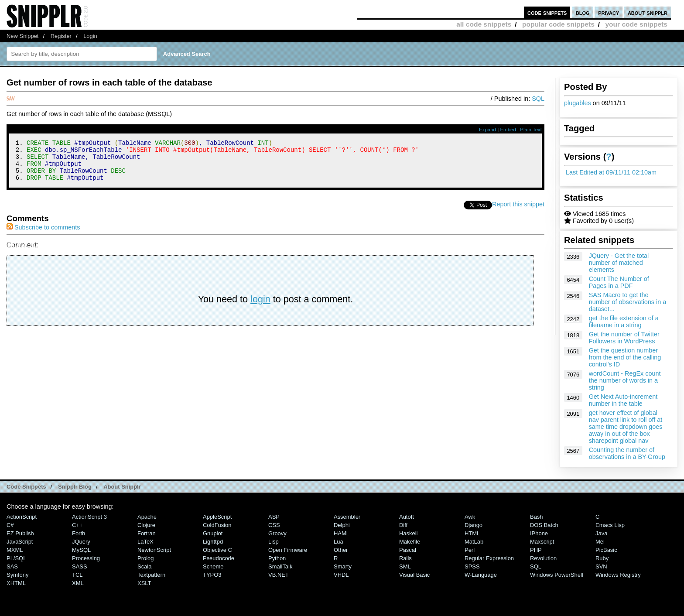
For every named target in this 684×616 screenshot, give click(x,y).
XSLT (144, 583)
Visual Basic (414, 575)
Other (341, 550)
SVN (601, 566)
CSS (274, 525)
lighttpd (213, 542)
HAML (342, 533)
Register (61, 36)
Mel (600, 542)
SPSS (472, 566)
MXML (15, 550)
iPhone (539, 533)
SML (405, 566)
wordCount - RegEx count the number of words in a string (625, 380)
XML (78, 583)
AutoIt (407, 517)
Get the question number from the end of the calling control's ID (625, 357)
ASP (274, 517)
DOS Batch (544, 525)
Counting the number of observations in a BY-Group (627, 453)
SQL (538, 99)
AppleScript (217, 517)
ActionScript (22, 517)
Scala (144, 566)
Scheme (213, 566)
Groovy (277, 533)
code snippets (547, 12)
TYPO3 (212, 575)
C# (10, 525)
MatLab (474, 542)
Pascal (408, 550)
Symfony (17, 575)
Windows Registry (618, 575)
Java (601, 533)
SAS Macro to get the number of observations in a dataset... (628, 302)
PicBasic (606, 550)
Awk (470, 517)
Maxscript (542, 542)
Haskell (408, 533)
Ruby (602, 558)
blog (583, 12)
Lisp (274, 542)
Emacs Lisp (610, 525)
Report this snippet (518, 212)
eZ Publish (20, 533)
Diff (403, 525)
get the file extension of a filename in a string (624, 322)
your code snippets (636, 24)
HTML (472, 533)
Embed (508, 130)
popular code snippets (558, 24)
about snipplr (648, 12)
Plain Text (531, 130)
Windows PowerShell (557, 575)
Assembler (347, 517)
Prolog (145, 558)
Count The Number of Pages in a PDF (619, 282)
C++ (77, 525)
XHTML (16, 583)
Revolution (543, 558)
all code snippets (484, 24)
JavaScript (20, 542)
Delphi (342, 525)
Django (474, 525)
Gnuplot (213, 533)
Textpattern (151, 575)
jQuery (81, 542)
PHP (536, 550)
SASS (80, 566)
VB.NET (279, 575)
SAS (12, 566)
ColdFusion (217, 525)
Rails (405, 558)
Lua (339, 542)
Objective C (217, 550)
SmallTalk (280, 566)
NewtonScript (154, 550)
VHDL (341, 575)
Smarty (343, 566)
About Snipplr (122, 487)
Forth (79, 533)
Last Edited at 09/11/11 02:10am (611, 172)
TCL (77, 575)
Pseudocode (219, 558)
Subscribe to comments (43, 235)
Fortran (147, 533)
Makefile (410, 542)
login (260, 307)
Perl (470, 550)
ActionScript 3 (89, 517)
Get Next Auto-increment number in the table (623, 400)
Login (90, 36)
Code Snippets (26, 487)
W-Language (481, 575)
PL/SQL (16, 558)
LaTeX (145, 542)
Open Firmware (288, 550)
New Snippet (22, 36)
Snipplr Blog (75, 487)
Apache (147, 517)
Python (277, 558)
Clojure (146, 525)
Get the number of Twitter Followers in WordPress (624, 338)
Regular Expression (489, 558)
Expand (487, 130)
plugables (578, 103)
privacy (609, 12)
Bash (537, 517)
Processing (86, 558)
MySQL (81, 550)
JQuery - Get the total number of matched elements (619, 263)
